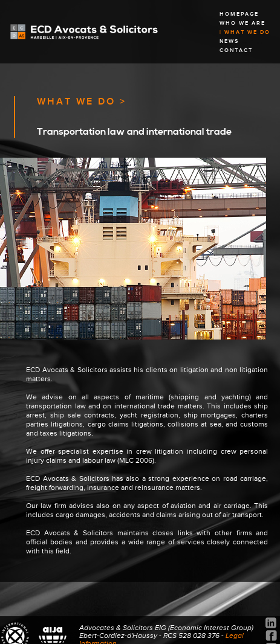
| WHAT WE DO (245, 32)
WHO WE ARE (243, 23)
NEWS (229, 41)
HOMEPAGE (239, 14)
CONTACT (236, 50)
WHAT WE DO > (82, 102)
